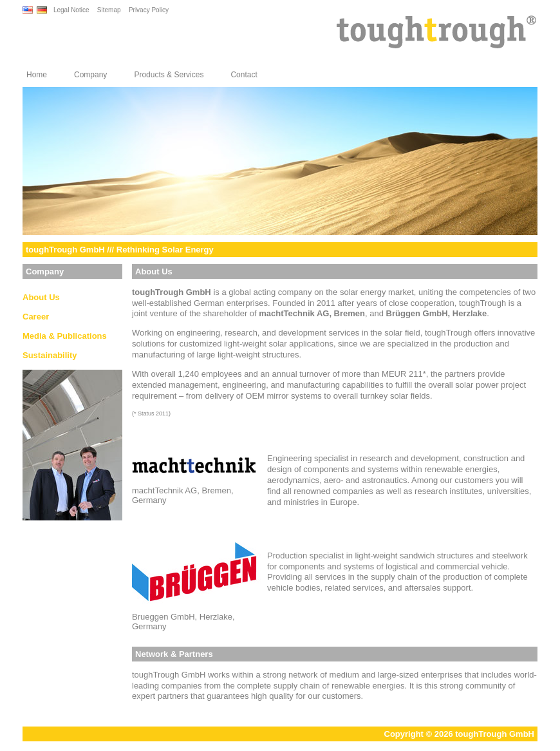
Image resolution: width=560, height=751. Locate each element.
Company (90, 75)
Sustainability (50, 355)
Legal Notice (71, 10)
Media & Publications (65, 336)
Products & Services (169, 75)
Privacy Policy (149, 10)
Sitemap (109, 10)
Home (37, 75)
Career (36, 317)
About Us (41, 297)
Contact (244, 75)
